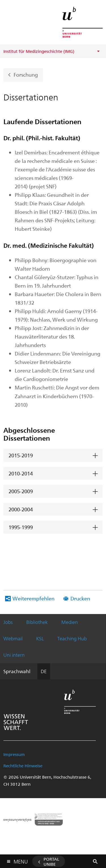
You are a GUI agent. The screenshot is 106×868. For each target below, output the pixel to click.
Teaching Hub (72, 638)
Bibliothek (37, 622)
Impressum (14, 754)
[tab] (53, 455)
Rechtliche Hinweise (23, 766)
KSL (40, 638)
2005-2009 (21, 491)
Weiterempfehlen (33, 598)
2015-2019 (21, 455)
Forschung (26, 74)
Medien (70, 622)
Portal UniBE (51, 861)
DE (44, 671)
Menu (21, 860)
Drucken (80, 598)
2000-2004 (21, 509)
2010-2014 (21, 473)
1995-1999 (21, 527)
